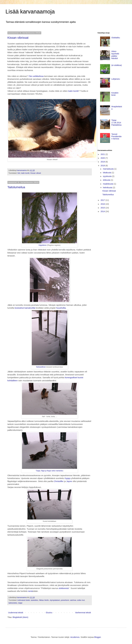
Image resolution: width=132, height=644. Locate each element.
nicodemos (75, 637)
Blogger (98, 637)
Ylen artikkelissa (36, 76)
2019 (103, 162)
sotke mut (81, 600)
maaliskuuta (108, 184)
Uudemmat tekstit (16, 613)
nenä (30, 591)
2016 (103, 204)
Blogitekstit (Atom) (20, 617)
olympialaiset (55, 600)
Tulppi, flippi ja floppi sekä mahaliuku (50, 471)
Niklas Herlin (44, 600)
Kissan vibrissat (18, 38)
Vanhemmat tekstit (83, 613)
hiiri (19, 173)
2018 (103, 166)
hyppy (68, 478)
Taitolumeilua (16, 187)
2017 (103, 200)
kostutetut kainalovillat (25, 308)
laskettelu (34, 600)
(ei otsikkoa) (117, 65)
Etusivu (49, 613)
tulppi (20, 603)
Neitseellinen (41, 367)
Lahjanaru (116, 79)
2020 (103, 158)
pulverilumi (65, 600)
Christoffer (59, 481)
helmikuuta (108, 188)
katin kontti (73, 91)
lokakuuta (107, 173)
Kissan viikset (36, 173)
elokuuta (107, 180)
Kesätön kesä (115, 94)
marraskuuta (108, 169)
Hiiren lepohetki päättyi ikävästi (115, 55)
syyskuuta (107, 176)
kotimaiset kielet (24, 600)
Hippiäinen (43, 245)
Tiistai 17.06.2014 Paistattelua (116, 123)
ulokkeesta (64, 588)
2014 (103, 211)
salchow (73, 600)
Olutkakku (116, 38)
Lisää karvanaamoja (30, 12)
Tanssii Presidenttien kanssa (116, 136)
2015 (103, 208)
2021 (103, 154)
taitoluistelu (13, 603)
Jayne (69, 481)
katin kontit (25, 173)
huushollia (61, 308)
